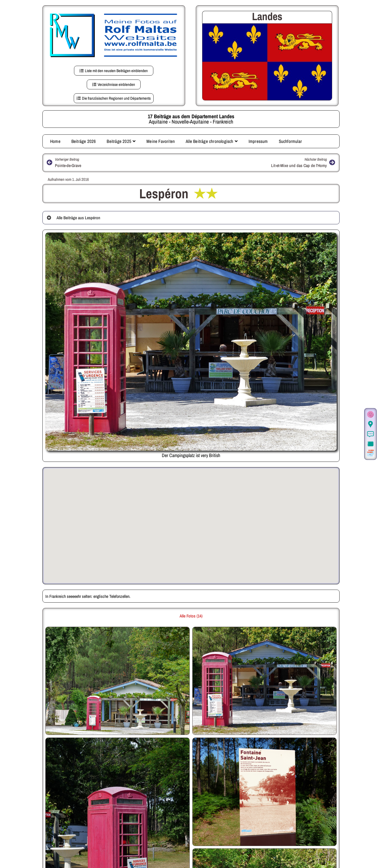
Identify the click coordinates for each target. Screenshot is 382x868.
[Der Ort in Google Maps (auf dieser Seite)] (370, 425)
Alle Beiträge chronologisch (212, 140)
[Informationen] (370, 434)
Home (55, 140)
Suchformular (290, 140)
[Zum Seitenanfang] (370, 415)
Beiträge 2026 (84, 140)
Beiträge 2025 (121, 140)
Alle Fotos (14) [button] (191, 615)
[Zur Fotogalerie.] (370, 444)
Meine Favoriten (161, 140)
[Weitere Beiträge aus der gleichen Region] (370, 453)
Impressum (258, 140)
